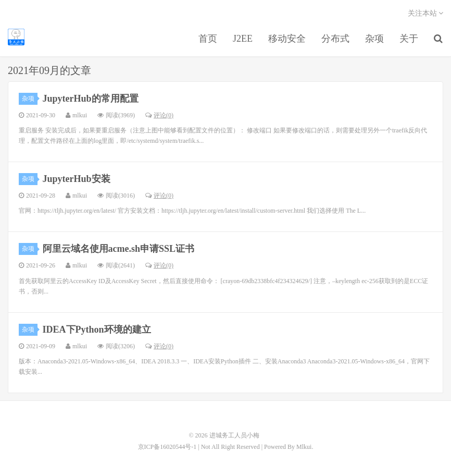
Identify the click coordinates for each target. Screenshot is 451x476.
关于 (409, 39)
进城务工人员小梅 (16, 37)
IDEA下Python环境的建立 (97, 329)
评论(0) (159, 115)
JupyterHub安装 (77, 179)
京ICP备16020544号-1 (167, 447)
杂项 (374, 39)
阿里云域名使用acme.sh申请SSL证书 (119, 249)
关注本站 (426, 13)
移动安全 (287, 39)
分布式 (335, 39)
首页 (208, 39)
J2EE (243, 39)
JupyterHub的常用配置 (91, 99)
